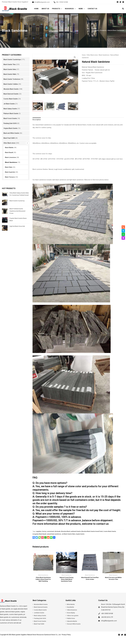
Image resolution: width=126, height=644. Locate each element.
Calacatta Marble (72, 622)
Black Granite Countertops (12, 60)
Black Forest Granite (10, 118)
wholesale (57, 531)
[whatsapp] (123, 234)
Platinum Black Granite (11, 113)
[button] (61, 9)
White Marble (71, 605)
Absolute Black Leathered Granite (71, 531)
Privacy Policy (66, 635)
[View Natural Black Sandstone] (38, 106)
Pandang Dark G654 (10, 123)
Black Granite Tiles (10, 64)
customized (50, 531)
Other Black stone (9, 143)
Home (84, 55)
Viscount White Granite (74, 624)
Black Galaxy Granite (10, 109)
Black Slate (9, 167)
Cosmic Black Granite (11, 99)
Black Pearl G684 (9, 138)
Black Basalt (9, 152)
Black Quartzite (10, 172)
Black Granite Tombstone (12, 79)
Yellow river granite (73, 616)
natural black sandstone (54, 534)
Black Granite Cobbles (11, 84)
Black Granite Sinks (10, 69)
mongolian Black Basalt (39, 534)
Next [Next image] (78, 106)
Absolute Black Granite (11, 89)
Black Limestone (10, 157)
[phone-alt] (61, 2)
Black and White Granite (11, 133)
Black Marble (9, 148)
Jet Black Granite (9, 104)
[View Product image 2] (49, 106)
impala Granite (80, 534)
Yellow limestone (72, 610)
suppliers (39, 531)
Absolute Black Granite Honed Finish (92, 531)
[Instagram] (123, 2)
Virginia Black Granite (10, 128)
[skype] (123, 231)
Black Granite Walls (10, 74)
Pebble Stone (71, 619)
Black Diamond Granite (11, 94)
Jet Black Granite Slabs (68, 534)
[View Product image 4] (73, 106)
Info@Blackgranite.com (109, 621)
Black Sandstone (11, 162)
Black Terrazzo (10, 177)
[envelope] (41, 2)
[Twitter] (120, 2)
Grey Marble (71, 608)
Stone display (71, 613)
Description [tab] (37, 120)
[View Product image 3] (61, 106)
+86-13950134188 (107, 614)
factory (44, 531)
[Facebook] (118, 2)
